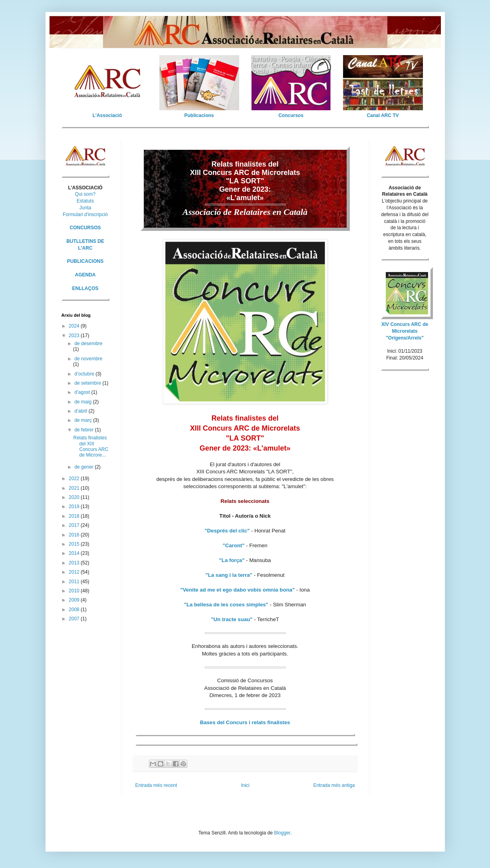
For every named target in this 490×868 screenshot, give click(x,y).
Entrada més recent (156, 785)
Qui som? (85, 194)
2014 (75, 553)
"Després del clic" (227, 531)
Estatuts (85, 201)
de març (84, 420)
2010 (75, 591)
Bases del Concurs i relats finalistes (245, 722)
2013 (75, 563)
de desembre (88, 344)
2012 (75, 572)
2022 (75, 479)
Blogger (282, 833)
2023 (75, 336)
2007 (75, 619)
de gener (84, 467)
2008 (75, 610)
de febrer (84, 430)
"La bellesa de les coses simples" (226, 605)
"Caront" (233, 545)
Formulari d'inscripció (85, 215)
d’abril (81, 411)
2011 (75, 582)
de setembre (88, 383)
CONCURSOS (85, 228)
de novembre (88, 359)
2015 (75, 544)
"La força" (232, 560)
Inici (245, 785)
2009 (75, 600)
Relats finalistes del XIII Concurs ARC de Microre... (91, 446)
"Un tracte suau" (232, 619)
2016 (75, 535)
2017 (75, 525)
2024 (75, 326)
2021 (75, 488)
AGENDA (85, 275)
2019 (75, 506)
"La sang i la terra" (229, 575)
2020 (75, 497)
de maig (83, 402)
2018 (75, 516)
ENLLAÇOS (85, 288)
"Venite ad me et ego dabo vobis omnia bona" (238, 590)
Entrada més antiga (334, 785)
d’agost (83, 392)
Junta (85, 208)
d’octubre (85, 374)
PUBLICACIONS (85, 261)
